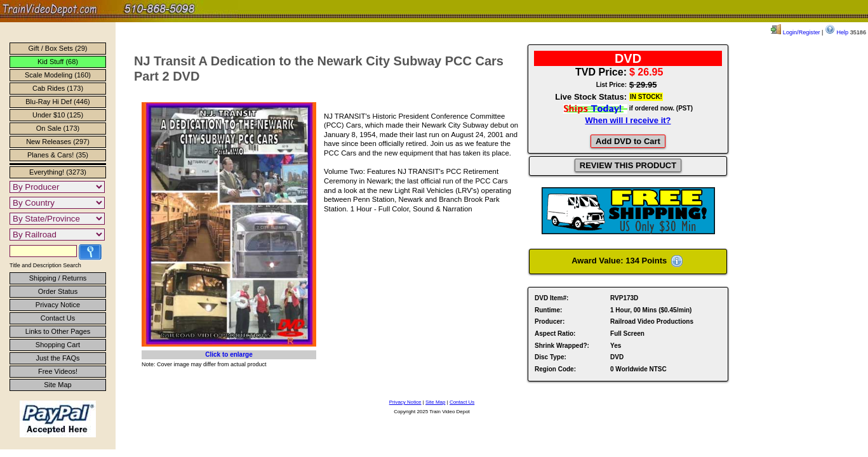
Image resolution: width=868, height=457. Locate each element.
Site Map (57, 385)
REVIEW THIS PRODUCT (628, 165)
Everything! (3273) (58, 172)
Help (837, 32)
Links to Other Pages (58, 331)
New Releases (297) (58, 142)
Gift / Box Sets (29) (58, 48)
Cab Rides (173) (58, 88)
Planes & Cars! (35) (58, 155)
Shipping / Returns (58, 278)
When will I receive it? (628, 120)
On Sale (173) (58, 128)
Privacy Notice (58, 305)
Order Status (58, 291)
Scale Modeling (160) (58, 75)
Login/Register (795, 32)
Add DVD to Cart (628, 141)
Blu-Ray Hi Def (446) (57, 102)
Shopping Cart (58, 345)
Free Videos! (58, 371)
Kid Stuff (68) (58, 62)
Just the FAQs (57, 358)
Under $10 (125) (58, 115)
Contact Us (58, 318)
